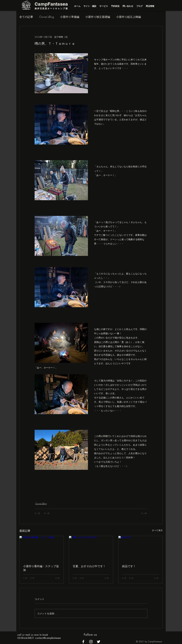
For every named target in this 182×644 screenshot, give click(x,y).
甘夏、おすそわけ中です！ (89, 566)
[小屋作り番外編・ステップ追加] (42, 548)
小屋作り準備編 (70, 17)
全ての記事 (26, 17)
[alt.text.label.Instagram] (91, 642)
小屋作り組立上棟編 (128, 17)
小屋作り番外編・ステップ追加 (41, 568)
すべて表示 (157, 530)
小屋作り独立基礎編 (98, 17)
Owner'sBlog (47, 17)
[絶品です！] (140, 548)
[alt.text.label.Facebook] (83, 642)
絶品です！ (129, 566)
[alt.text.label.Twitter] (99, 642)
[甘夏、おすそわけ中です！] (91, 548)
